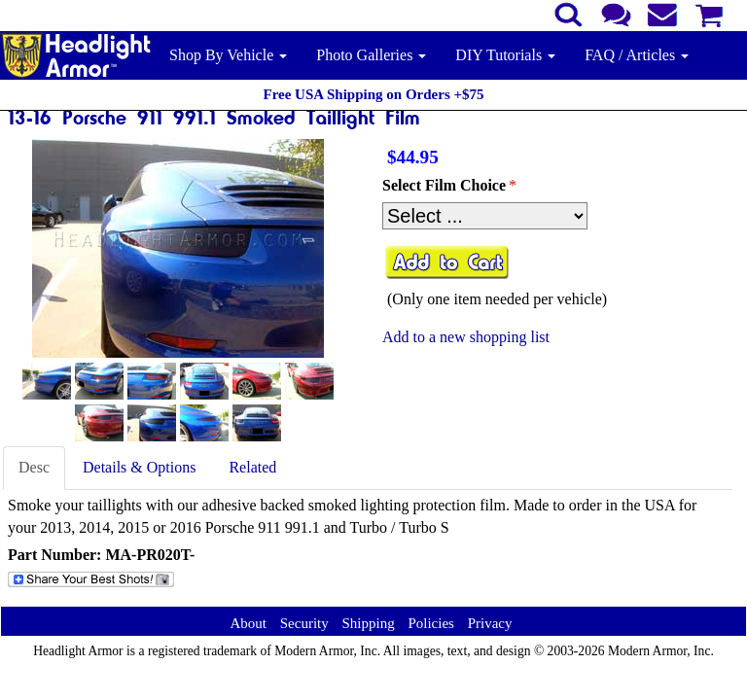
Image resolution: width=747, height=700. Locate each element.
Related (252, 467)
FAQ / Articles (637, 55)
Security (304, 623)
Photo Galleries (371, 55)
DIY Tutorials (505, 55)
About (248, 623)
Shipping (368, 623)
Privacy (490, 623)
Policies (431, 623)
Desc (34, 467)
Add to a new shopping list (466, 337)
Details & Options (139, 467)
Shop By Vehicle (228, 55)
